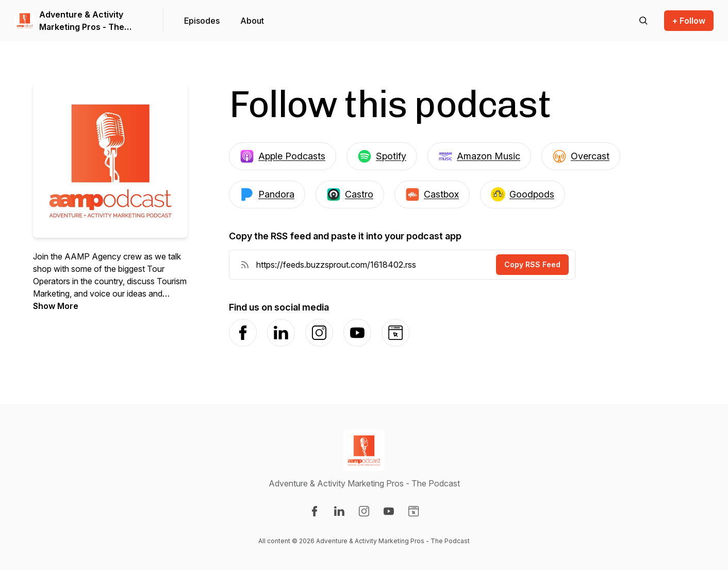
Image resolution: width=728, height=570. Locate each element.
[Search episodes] (643, 21)
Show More (56, 306)
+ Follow (689, 21)
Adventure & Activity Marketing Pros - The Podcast (82, 21)
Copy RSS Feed (532, 264)
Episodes (202, 21)
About (252, 21)
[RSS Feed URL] (245, 265)
